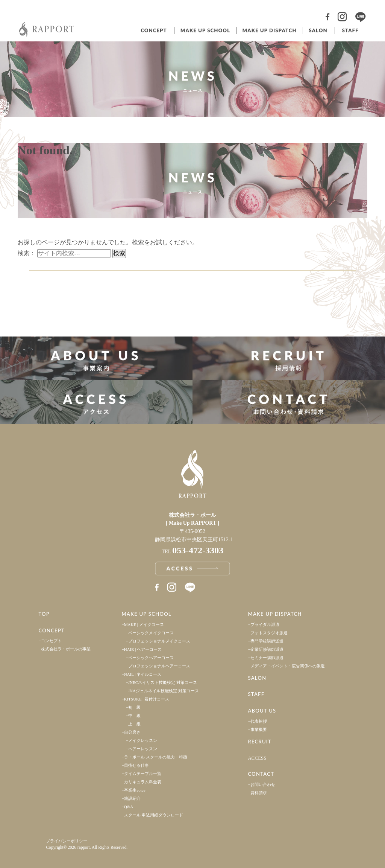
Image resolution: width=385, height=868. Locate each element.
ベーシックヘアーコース (151, 658)
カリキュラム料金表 (143, 782)
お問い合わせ (263, 784)
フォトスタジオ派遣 (269, 633)
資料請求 (259, 793)
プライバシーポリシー (67, 841)
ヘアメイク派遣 (269, 30)
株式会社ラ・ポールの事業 (66, 649)
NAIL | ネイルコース (143, 674)
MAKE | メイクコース (144, 624)
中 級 (134, 716)
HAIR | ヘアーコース (143, 649)
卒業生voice (135, 790)
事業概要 (259, 729)
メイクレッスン (143, 740)
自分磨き (132, 732)
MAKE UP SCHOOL (147, 614)
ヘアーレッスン (143, 749)
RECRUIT (259, 742)
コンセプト (153, 30)
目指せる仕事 (136, 765)
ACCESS (257, 758)
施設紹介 (132, 798)
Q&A (129, 807)
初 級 (134, 707)
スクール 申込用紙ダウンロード (154, 815)
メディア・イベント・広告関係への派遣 (288, 666)
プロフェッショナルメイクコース (159, 641)
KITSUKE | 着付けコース (147, 699)
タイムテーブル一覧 (143, 774)
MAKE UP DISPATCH (275, 614)
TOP (44, 614)
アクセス (96, 402)
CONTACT (261, 774)
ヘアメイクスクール (205, 30)
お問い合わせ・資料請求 (289, 402)
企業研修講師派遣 (267, 649)
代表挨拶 (259, 721)
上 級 (134, 724)
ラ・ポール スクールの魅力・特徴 (156, 757)
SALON (257, 678)
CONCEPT (52, 630)
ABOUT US (262, 711)
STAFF (256, 694)
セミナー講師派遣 (267, 658)
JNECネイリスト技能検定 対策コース (163, 682)
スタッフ (350, 30)
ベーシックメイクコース (151, 633)
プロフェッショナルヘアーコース (159, 666)
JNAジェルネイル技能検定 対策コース (164, 691)
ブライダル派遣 (265, 624)
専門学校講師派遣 (267, 641)
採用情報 (289, 358)
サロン (318, 30)
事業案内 (96, 358)
